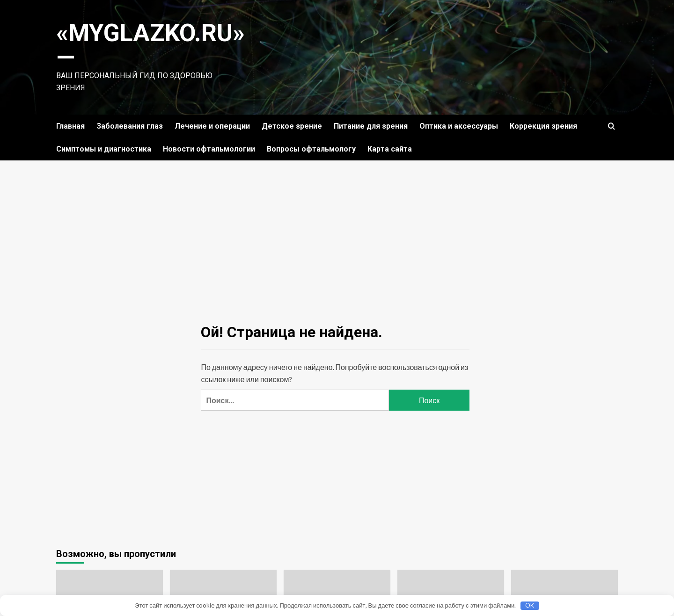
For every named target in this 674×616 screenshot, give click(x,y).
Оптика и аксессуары (459, 126)
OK (530, 605)
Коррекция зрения (543, 126)
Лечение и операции (212, 126)
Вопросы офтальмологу (311, 149)
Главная (70, 126)
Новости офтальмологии (209, 149)
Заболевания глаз (130, 126)
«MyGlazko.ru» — (151, 45)
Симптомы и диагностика (104, 149)
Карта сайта (390, 149)
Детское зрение (292, 126)
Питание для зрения (371, 126)
